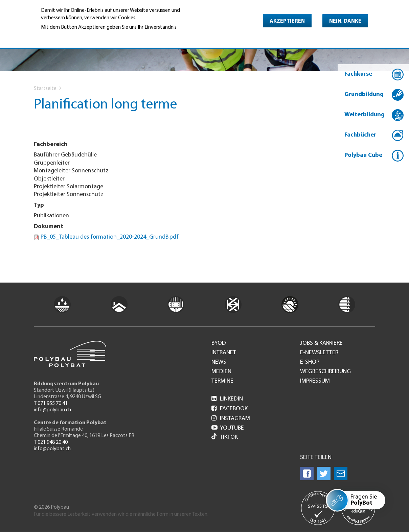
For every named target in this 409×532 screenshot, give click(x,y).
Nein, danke (345, 21)
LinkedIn (227, 399)
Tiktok (225, 437)
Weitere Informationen (70, 37)
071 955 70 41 (53, 404)
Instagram (231, 419)
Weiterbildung (365, 115)
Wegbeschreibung (325, 372)
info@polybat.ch (52, 449)
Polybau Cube (363, 155)
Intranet (224, 353)
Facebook (230, 409)
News (219, 362)
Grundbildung (364, 94)
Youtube (228, 428)
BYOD (219, 343)
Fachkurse (358, 74)
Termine (222, 381)
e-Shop (310, 362)
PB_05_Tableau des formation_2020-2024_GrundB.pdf (110, 237)
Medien (221, 372)
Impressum (315, 381)
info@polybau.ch (52, 410)
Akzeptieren (287, 21)
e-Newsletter (319, 353)
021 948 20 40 (53, 442)
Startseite (45, 89)
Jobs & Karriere (321, 343)
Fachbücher (360, 135)
